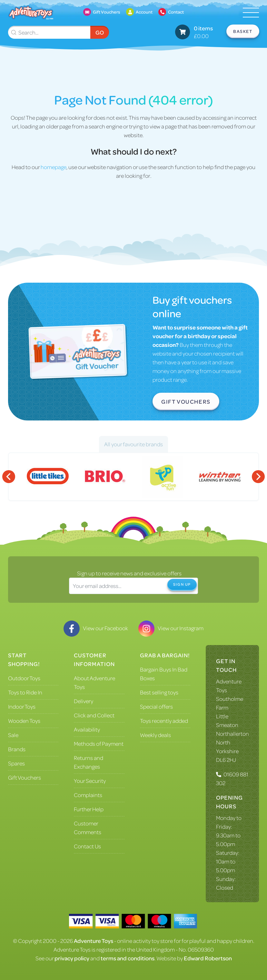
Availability (87, 729)
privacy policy (72, 958)
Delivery (84, 701)
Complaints (88, 795)
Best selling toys (159, 692)
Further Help (89, 809)
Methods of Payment (99, 743)
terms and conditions (128, 958)
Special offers (156, 706)
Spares (16, 763)
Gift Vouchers (186, 401)
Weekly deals (155, 735)
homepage (54, 167)
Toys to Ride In (25, 692)
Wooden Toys (24, 721)
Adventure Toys (94, 941)
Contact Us (87, 846)
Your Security (90, 781)
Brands (17, 749)
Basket (243, 31)
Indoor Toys (22, 706)
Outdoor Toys (24, 678)
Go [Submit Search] (100, 32)
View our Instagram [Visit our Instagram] (171, 628)
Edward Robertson (208, 958)
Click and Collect (94, 715)
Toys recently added (164, 721)
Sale (13, 735)
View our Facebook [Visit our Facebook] (96, 628)
